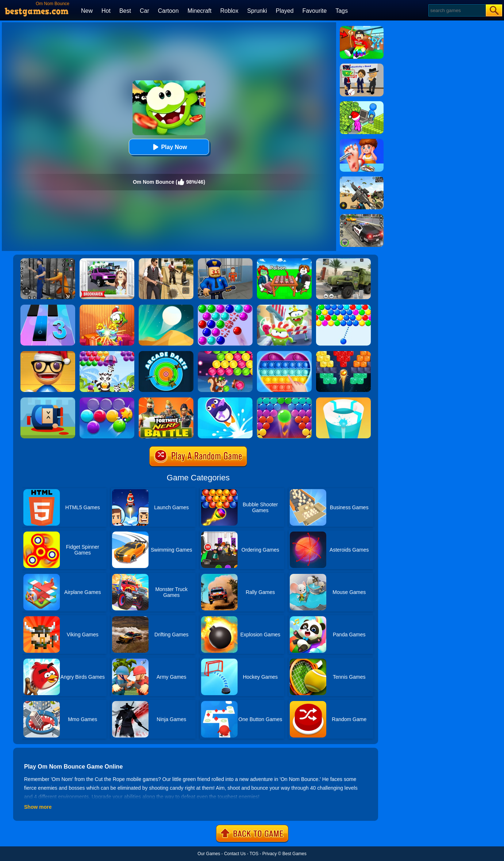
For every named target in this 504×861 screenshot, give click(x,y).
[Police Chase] (362, 217)
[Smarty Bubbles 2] (107, 400)
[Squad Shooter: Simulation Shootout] (362, 179)
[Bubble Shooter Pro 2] (284, 400)
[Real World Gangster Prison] (48, 261)
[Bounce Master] (225, 400)
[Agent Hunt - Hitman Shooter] (166, 261)
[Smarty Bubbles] (343, 307)
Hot (106, 11)
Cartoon (168, 11)
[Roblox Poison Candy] (284, 261)
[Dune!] (166, 307)
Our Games (209, 854)
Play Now (169, 147)
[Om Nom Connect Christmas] (107, 307)
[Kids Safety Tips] (362, 141)
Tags (342, 11)
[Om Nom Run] (284, 307)
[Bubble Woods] (225, 354)
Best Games (295, 854)
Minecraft (200, 11)
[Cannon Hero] (48, 400)
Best (125, 11)
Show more (38, 807)
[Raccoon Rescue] (107, 354)
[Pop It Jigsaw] (284, 354)
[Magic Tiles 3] (48, 307)
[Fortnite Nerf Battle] (166, 400)
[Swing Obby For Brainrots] (362, 28)
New (87, 11)
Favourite (314, 11)
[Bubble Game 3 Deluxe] (225, 307)
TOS (254, 854)
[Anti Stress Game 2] (48, 354)
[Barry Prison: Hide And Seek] (225, 261)
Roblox (229, 11)
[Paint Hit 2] (343, 400)
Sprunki (257, 11)
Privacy (270, 854)
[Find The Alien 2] (362, 66)
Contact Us (235, 854)
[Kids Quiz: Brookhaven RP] (107, 261)
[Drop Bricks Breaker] (343, 354)
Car (145, 11)
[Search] (457, 10)
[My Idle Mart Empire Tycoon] (362, 104)
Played (285, 11)
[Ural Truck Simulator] (343, 261)
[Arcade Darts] (166, 354)
